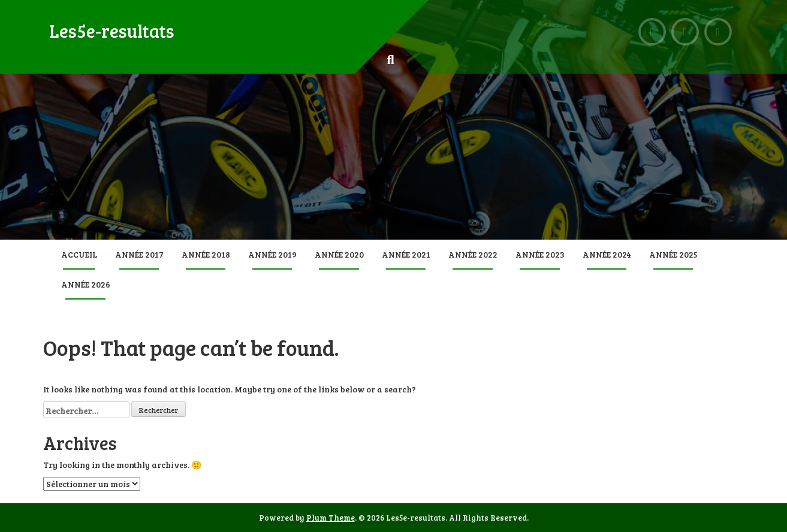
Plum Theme (331, 518)
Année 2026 (86, 284)
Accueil (79, 254)
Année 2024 (607, 254)
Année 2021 (406, 254)
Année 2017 (139, 254)
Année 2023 (540, 254)
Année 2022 (473, 254)
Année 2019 (272, 254)
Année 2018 (206, 254)
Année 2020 (339, 254)
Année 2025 (673, 254)
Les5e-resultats (112, 31)
